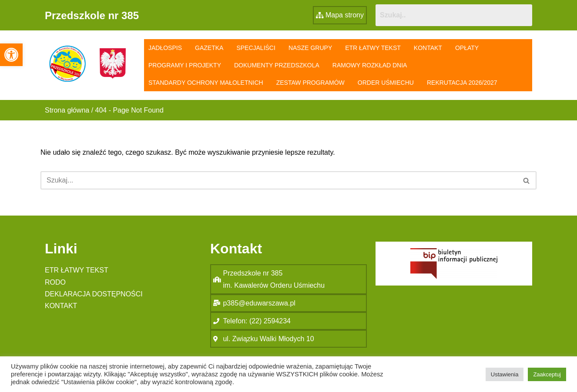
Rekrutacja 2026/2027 (462, 83)
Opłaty (467, 48)
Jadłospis (165, 48)
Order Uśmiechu (386, 83)
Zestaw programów (310, 83)
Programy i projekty (185, 65)
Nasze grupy (310, 48)
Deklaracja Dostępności (94, 294)
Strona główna (67, 110)
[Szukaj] (279, 180)
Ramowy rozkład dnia (370, 65)
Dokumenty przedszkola (277, 65)
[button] (11, 55)
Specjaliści (256, 48)
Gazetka (209, 48)
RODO (55, 282)
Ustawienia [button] (505, 374)
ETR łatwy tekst (373, 48)
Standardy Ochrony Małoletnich (206, 83)
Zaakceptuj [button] (547, 374)
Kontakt (428, 48)
